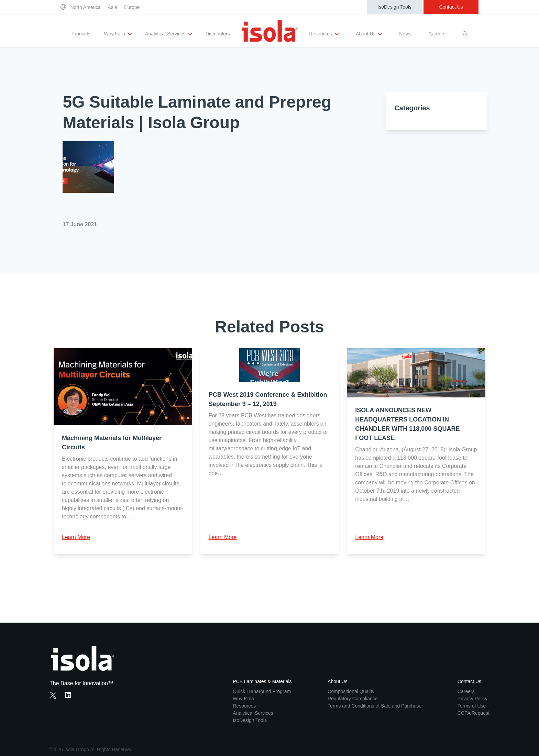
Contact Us (451, 7)
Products (81, 34)
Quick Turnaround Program (262, 691)
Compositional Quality (351, 691)
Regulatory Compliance (353, 699)
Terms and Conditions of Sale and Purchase (375, 706)
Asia (113, 7)
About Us (369, 34)
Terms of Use (472, 706)
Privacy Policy (472, 699)
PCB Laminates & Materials (262, 681)
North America (85, 7)
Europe (132, 7)
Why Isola (118, 34)
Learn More (76, 537)
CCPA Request (474, 713)
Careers (437, 34)
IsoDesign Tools (394, 7)
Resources (324, 34)
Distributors (218, 34)
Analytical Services (168, 34)
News (405, 34)
